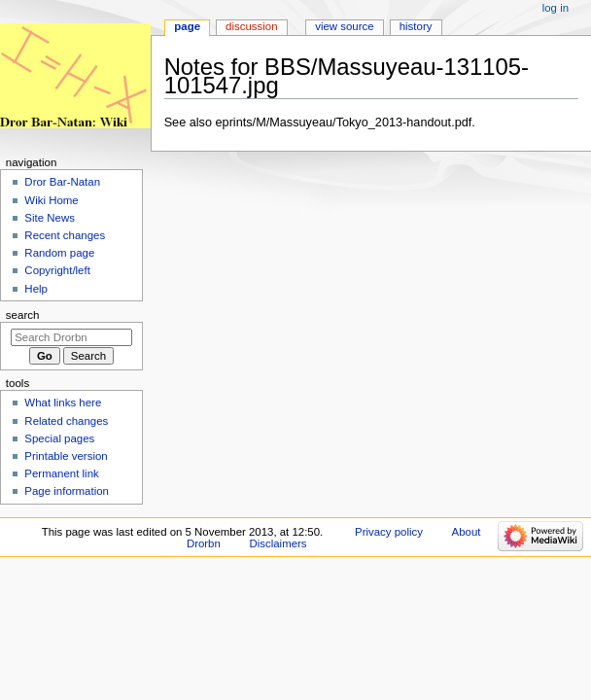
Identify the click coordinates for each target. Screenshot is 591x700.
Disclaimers (278, 543)
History (416, 26)
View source (344, 26)
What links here (63, 402)
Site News (50, 218)
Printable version (66, 456)
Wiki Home (51, 200)
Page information (67, 491)
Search (23, 315)
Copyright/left (57, 270)
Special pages (59, 438)
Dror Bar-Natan (62, 182)
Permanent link (61, 473)
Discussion (251, 26)
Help (36, 289)
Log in (556, 8)
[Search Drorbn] (71, 337)
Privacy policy (389, 532)
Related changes (66, 421)
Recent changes (65, 235)
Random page (59, 253)
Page (187, 26)
